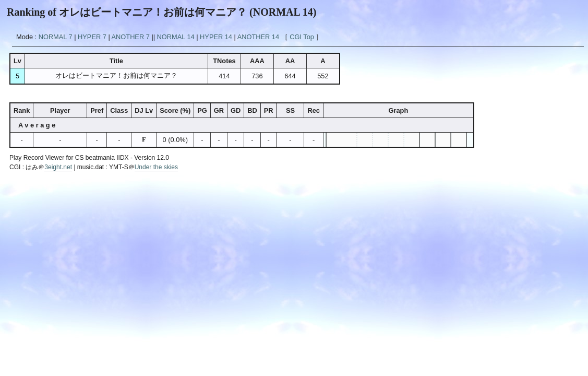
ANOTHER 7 (131, 37)
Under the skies (156, 167)
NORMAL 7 (56, 37)
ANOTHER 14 (258, 37)
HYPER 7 (92, 37)
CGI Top (302, 37)
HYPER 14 (216, 37)
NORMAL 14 (176, 37)
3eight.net (58, 167)
